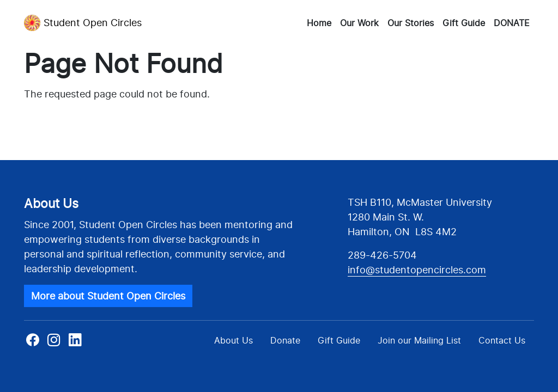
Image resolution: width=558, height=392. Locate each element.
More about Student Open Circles (108, 296)
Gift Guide (464, 23)
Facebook (34, 343)
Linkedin (75, 343)
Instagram (54, 343)
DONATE (512, 23)
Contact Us (502, 340)
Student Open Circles (83, 23)
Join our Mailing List (419, 340)
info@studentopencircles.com (417, 270)
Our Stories (411, 23)
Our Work (359, 23)
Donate (285, 340)
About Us (233, 340)
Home (319, 23)
